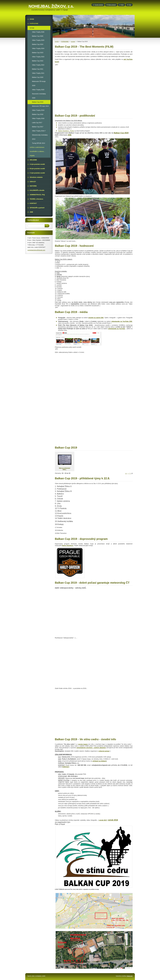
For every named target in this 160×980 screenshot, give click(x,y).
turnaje (73, 42)
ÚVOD (57, 42)
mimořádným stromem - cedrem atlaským (91, 748)
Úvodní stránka (99, 5)
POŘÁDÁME (65, 42)
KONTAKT (66, 767)
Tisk (130, 5)
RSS (122, 5)
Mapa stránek (112, 5)
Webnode (130, 976)
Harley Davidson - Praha (66, 131)
